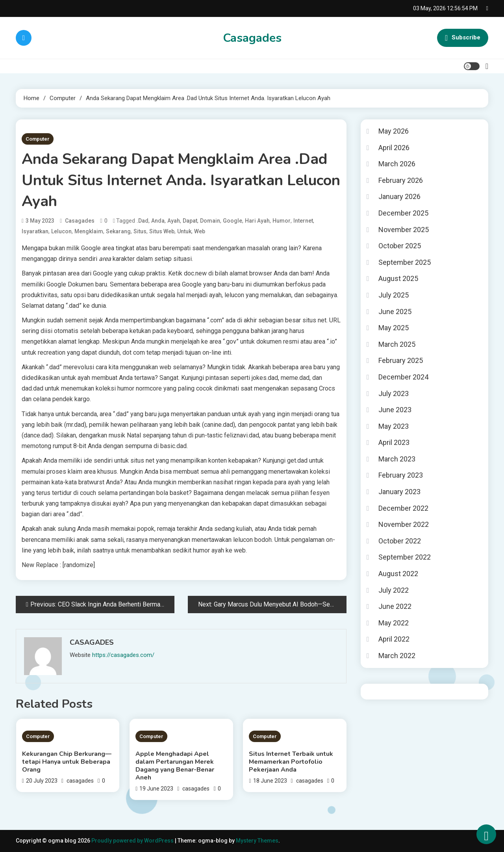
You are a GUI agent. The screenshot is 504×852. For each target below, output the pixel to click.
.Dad (143, 221)
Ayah (174, 221)
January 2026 (399, 196)
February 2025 (401, 360)
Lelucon (61, 231)
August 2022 (398, 574)
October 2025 (400, 246)
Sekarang (118, 231)
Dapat (190, 221)
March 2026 (397, 164)
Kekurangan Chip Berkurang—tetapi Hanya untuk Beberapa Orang (67, 762)
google (233, 221)
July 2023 (394, 393)
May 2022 (394, 623)
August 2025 (398, 278)
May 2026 (394, 131)
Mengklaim (89, 231)
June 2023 (395, 410)
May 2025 (394, 328)
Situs (140, 231)
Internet (303, 221)
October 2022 (400, 541)
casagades (80, 221)
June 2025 (395, 312)
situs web (162, 231)
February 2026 (401, 180)
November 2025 (404, 230)
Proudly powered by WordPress (133, 841)
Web (200, 231)
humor (282, 221)
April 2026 (394, 148)
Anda (158, 221)
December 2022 (403, 508)
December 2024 (403, 377)
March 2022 (397, 656)
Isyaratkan (35, 231)
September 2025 (405, 262)
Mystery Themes (257, 841)
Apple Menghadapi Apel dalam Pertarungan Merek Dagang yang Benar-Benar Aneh (175, 766)
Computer (38, 139)
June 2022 (395, 606)
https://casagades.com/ (123, 655)
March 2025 (397, 344)
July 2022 (394, 590)
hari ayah (257, 221)
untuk (184, 231)
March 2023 (397, 459)
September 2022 (405, 557)
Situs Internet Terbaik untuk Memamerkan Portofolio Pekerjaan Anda (291, 762)
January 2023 (399, 492)
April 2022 (394, 639)
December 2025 (403, 213)
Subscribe (463, 38)
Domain (210, 221)
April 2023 (394, 442)
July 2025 (394, 295)
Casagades (252, 38)
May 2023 (394, 426)
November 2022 (404, 524)
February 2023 (401, 475)
